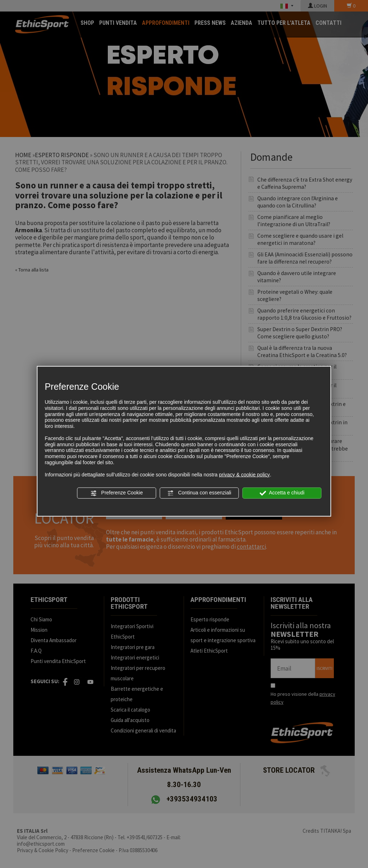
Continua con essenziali (199, 493)
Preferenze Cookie (117, 493)
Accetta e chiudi (282, 493)
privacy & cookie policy (244, 474)
